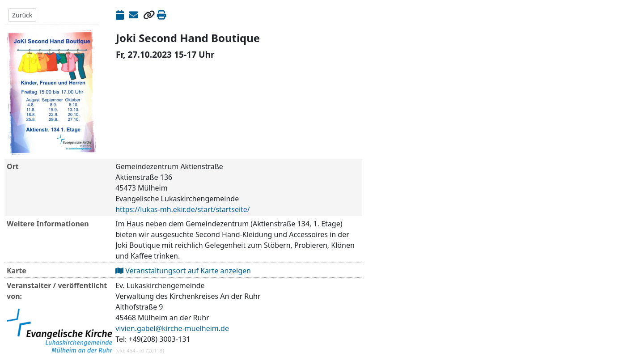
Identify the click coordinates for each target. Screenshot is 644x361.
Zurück (22, 15)
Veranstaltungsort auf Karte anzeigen (183, 271)
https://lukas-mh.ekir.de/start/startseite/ (183, 209)
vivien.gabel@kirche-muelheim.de (172, 328)
